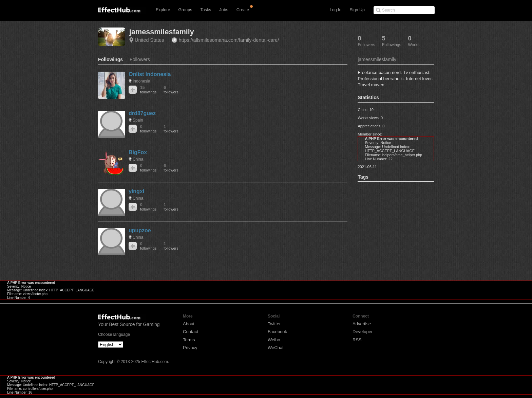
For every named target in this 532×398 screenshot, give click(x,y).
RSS (357, 340)
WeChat (276, 348)
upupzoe (140, 230)
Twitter (274, 324)
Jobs (224, 10)
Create (243, 10)
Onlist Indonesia (150, 74)
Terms (189, 340)
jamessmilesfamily (162, 32)
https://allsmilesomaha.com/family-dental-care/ (229, 40)
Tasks (206, 10)
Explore (163, 10)
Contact (191, 332)
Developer (363, 332)
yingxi (136, 191)
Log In (336, 10)
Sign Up (357, 10)
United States (149, 40)
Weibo (274, 340)
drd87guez (142, 113)
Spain (138, 120)
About (189, 324)
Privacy (190, 348)
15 (148, 90)
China (138, 159)
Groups (185, 10)
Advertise (362, 324)
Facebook (277, 332)
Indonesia (141, 81)
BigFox (138, 152)
